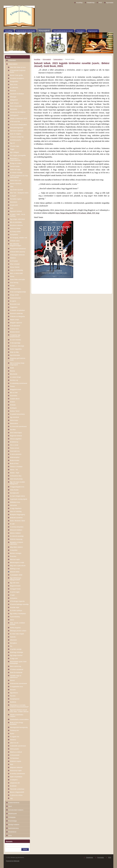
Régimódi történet (16, 436)
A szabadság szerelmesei (19, 383)
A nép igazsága (15, 343)
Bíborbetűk (14, 374)
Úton (12, 208)
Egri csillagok (14, 152)
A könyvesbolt (15, 755)
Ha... (12, 646)
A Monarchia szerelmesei (18, 683)
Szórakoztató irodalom (16, 810)
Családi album (15, 399)
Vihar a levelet (15, 264)
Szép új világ (14, 352)
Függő (12, 149)
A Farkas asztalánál (17, 669)
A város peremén (16, 454)
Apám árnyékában (16, 777)
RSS (100, 3)
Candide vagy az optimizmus (16, 676)
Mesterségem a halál (17, 563)
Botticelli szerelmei (16, 518)
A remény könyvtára (17, 527)
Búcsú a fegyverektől (17, 792)
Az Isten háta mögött (17, 634)
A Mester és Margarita (17, 316)
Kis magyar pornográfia (18, 155)
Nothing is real (15, 569)
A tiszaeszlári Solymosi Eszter (18, 71)
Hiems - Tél (14, 470)
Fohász (12, 386)
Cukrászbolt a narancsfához (19, 719)
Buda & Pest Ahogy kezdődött (16, 723)
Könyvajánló (47, 59)
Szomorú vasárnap (16, 313)
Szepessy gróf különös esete (18, 359)
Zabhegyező (14, 115)
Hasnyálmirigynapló (17, 128)
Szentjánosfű (14, 493)
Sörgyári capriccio (16, 323)
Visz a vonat (14, 445)
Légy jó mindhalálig (16, 270)
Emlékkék (13, 786)
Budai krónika (15, 460)
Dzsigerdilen (14, 81)
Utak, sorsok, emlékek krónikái (17, 624)
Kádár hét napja (15, 169)
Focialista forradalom (17, 78)
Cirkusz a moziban (16, 467)
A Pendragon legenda (17, 601)
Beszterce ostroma (16, 225)
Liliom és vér (14, 743)
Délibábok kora (15, 502)
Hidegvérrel (14, 100)
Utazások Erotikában (17, 94)
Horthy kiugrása (15, 628)
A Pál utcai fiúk (15, 121)
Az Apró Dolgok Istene (17, 496)
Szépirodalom (13, 64)
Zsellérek (13, 702)
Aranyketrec (14, 235)
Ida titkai (13, 430)
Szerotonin (14, 202)
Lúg (11, 798)
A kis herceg (14, 283)
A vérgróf (13, 196)
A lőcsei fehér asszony (17, 252)
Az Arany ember (15, 231)
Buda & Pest (14, 463)
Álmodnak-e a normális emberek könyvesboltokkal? (19, 706)
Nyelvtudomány (13, 828)
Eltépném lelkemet (16, 767)
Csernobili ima (15, 451)
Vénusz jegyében (16, 439)
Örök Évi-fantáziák (16, 673)
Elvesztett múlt (15, 304)
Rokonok (13, 91)
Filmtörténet (12, 832)
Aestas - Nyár (15, 473)
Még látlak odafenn (16, 547)
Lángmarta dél (15, 783)
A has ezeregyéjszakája (18, 292)
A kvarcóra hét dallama (18, 112)
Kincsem (13, 690)
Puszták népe (15, 607)
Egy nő (12, 143)
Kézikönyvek (12, 814)
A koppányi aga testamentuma (15, 336)
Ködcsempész (15, 457)
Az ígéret (13, 301)
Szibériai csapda (15, 761)
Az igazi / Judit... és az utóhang (17, 215)
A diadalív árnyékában (17, 310)
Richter (12, 286)
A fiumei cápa (15, 146)
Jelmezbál (13, 505)
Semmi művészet (16, 184)
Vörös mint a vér (15, 180)
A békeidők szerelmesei (18, 746)
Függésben (14, 307)
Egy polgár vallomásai (17, 219)
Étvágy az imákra (16, 163)
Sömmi (12, 680)
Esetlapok (13, 408)
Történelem (12, 60)
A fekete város (15, 241)
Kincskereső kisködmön (18, 249)
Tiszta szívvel (14, 448)
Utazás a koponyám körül (19, 118)
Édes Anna (14, 84)
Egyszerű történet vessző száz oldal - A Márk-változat (19, 711)
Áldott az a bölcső (16, 752)
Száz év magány (16, 134)
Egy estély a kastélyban (18, 614)
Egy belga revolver (16, 655)
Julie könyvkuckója (16, 479)
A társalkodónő (15, 326)
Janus (12, 620)
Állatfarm (13, 258)
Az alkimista (14, 88)
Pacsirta (13, 696)
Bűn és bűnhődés (16, 222)
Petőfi (12, 368)
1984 (12, 187)
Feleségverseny (15, 289)
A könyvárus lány (16, 476)
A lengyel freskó (15, 589)
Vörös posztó (14, 749)
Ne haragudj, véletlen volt (19, 238)
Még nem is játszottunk (18, 566)
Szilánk (12, 402)
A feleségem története (17, 255)
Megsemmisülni (15, 586)
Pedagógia (12, 817)
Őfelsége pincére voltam (18, 631)
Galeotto (13, 637)
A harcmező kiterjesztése (18, 125)
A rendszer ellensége (17, 346)
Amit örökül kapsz (16, 433)
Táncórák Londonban (17, 789)
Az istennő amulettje (17, 536)
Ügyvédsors (14, 693)
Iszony (12, 276)
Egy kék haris (15, 583)
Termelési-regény (16, 199)
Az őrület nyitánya (16, 610)
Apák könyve (14, 103)
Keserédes (14, 396)
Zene (10, 836)
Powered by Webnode (13, 861)
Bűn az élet (14, 393)
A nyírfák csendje (16, 649)
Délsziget (13, 97)
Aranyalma (14, 598)
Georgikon (13, 643)
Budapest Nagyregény (17, 515)
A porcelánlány (15, 617)
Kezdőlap (79, 3)
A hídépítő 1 (14, 780)
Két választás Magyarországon (16, 245)
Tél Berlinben (14, 758)
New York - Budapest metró (19, 193)
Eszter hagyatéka (16, 349)
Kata (11, 764)
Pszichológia (12, 821)
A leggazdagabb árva (17, 487)
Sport (10, 806)
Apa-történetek (15, 355)
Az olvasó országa (16, 173)
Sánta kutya (14, 420)
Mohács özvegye (16, 553)
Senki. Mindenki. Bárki (17, 521)
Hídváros (13, 740)
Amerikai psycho (15, 140)
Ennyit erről (14, 205)
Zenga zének (14, 295)
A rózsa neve (14, 329)
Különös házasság (16, 539)
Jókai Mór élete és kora (18, 67)
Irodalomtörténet (14, 803)
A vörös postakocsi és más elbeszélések (19, 176)
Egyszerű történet (16, 211)
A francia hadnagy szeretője (19, 604)
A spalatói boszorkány (17, 414)
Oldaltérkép (91, 3)
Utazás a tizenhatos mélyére (17, 716)
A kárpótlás (14, 550)
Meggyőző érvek (15, 389)
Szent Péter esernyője (17, 279)
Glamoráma (14, 423)
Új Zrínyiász (14, 261)
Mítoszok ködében (16, 530)
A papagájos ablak (16, 575)
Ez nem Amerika (15, 340)
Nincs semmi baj (15, 666)
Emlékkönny (14, 442)
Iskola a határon (15, 533)
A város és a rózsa (16, 795)
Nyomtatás (110, 3)
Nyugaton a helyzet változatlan (16, 543)
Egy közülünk (14, 417)
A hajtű (12, 595)
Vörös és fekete (15, 228)
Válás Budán (14, 490)
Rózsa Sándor (15, 267)
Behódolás (14, 109)
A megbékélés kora (16, 687)
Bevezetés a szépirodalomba (15, 159)
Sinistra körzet (15, 332)
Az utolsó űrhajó (15, 377)
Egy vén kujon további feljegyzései (17, 483)
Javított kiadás (15, 166)
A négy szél (14, 658)
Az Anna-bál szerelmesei (18, 426)
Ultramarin (13, 640)
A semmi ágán (15, 592)
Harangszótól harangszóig (19, 727)
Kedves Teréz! (15, 411)
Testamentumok (15, 298)
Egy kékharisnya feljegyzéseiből (15, 579)
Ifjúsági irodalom (14, 825)
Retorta (12, 371)
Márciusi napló (15, 559)
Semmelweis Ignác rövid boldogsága (18, 662)
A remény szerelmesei (17, 774)
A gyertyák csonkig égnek (19, 499)
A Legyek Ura (15, 737)
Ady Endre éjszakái (16, 190)
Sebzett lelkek (15, 572)
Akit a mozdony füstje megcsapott (17, 364)
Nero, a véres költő (16, 273)
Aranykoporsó (15, 699)
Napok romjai (14, 320)
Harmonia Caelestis (17, 131)
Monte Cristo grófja (16, 75)
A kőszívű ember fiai (17, 137)
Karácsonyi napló (16, 771)
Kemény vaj (14, 380)
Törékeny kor (14, 730)
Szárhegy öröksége (16, 652)
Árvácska (13, 556)
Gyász (12, 733)
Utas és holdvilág (16, 511)
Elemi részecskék (16, 106)
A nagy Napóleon (16, 508)
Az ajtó (12, 524)
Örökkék (13, 405)
